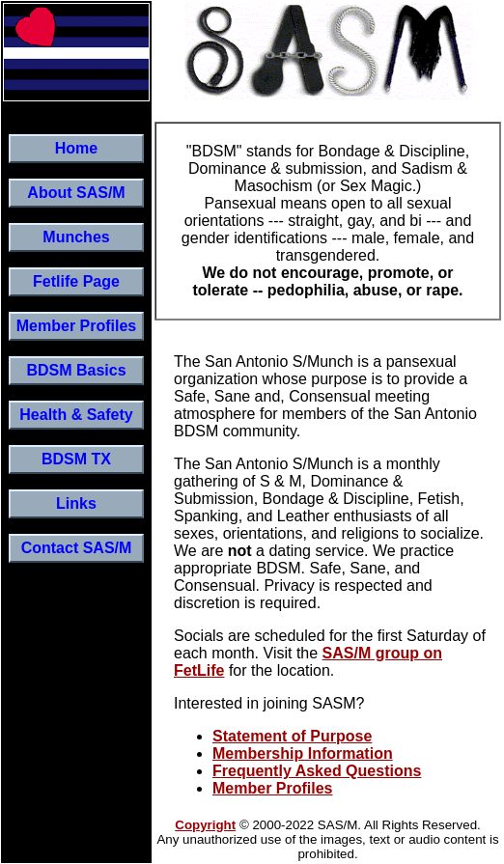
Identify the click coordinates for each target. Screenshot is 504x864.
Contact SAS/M (77, 548)
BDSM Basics (76, 370)
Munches (76, 237)
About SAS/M (76, 193)
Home (76, 148)
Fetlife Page (76, 281)
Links (76, 503)
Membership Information (303, 753)
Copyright (205, 825)
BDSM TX (76, 459)
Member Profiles (76, 326)
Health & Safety (76, 415)
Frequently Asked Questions (317, 771)
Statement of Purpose (292, 736)
